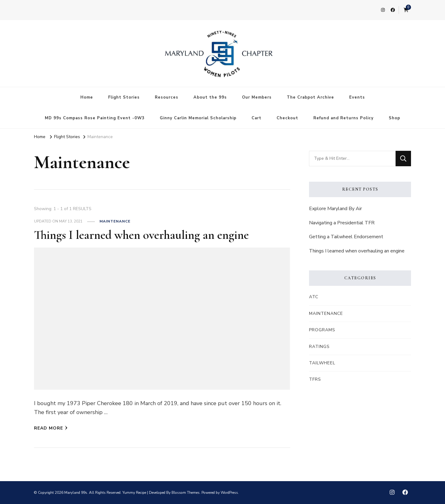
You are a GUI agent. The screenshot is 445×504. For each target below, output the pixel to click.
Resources (167, 97)
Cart (256, 118)
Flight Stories (124, 97)
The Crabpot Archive (310, 97)
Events (357, 97)
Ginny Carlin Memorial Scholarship (198, 118)
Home (87, 97)
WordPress (229, 493)
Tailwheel (322, 363)
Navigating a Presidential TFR (342, 223)
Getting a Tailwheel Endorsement (346, 237)
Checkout (287, 118)
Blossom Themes (186, 493)
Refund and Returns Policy (343, 118)
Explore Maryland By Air (335, 209)
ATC (314, 297)
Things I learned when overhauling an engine (142, 235)
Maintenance (115, 221)
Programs (322, 330)
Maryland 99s (76, 493)
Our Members (257, 97)
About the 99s (210, 97)
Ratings (319, 347)
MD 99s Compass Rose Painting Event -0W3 (95, 118)
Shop (394, 118)
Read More (51, 428)
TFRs (315, 379)
